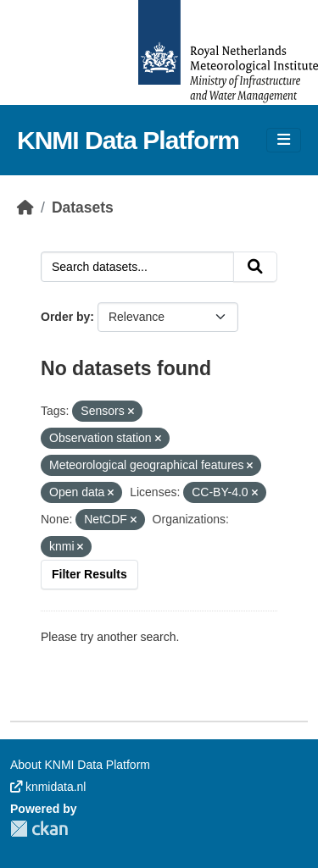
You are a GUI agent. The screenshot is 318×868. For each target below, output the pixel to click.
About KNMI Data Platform (80, 765)
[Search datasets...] (137, 267)
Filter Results (89, 574)
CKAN (39, 829)
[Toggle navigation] (284, 140)
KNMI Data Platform (128, 140)
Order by (65, 317)
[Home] (25, 207)
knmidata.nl (48, 787)
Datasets (83, 207)
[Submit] (255, 267)
